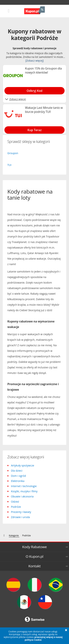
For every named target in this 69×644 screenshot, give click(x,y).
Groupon (13, 153)
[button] (66, 630)
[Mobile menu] (9, 11)
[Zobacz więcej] (34, 61)
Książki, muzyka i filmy (24, 491)
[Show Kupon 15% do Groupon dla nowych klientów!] (34, 90)
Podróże (16, 507)
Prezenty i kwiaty (21, 512)
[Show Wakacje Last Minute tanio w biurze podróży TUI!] (34, 129)
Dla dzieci (17, 471)
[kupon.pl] (4, 535)
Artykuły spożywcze (23, 465)
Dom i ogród (18, 476)
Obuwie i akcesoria (22, 496)
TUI (9, 165)
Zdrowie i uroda (21, 517)
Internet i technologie (24, 486)
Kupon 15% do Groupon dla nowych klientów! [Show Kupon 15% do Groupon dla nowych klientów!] (43, 70)
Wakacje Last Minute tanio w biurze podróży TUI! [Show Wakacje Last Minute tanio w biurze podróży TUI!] (44, 110)
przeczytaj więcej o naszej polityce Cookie (44, 638)
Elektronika (18, 481)
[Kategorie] (14, 536)
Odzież (15, 502)
